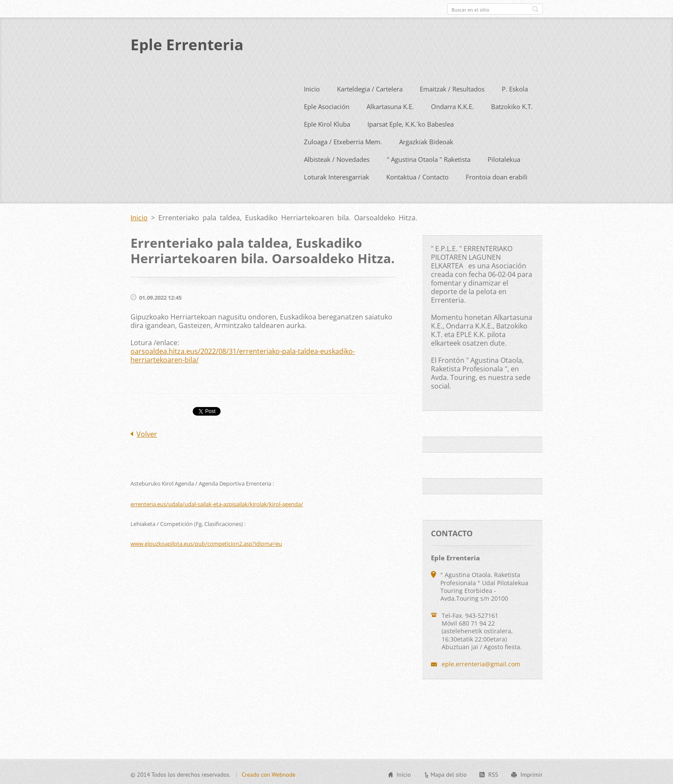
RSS (493, 773)
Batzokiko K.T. (512, 105)
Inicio (312, 87)
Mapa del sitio (449, 773)
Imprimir (532, 773)
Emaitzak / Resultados (452, 87)
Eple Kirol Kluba (327, 122)
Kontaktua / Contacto (417, 175)
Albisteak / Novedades (337, 158)
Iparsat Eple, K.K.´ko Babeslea (411, 122)
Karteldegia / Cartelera (370, 87)
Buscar (535, 9)
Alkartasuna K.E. (390, 105)
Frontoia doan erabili (497, 175)
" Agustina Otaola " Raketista (429, 158)
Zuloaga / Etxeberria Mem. (343, 140)
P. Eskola (515, 87)
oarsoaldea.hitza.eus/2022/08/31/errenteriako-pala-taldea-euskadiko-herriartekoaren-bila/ (243, 354)
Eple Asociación (327, 105)
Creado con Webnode (268, 773)
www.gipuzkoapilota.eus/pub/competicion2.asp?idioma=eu (206, 542)
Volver (147, 432)
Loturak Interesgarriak (336, 175)
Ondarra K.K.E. (452, 105)
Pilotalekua (504, 158)
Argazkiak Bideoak (426, 140)
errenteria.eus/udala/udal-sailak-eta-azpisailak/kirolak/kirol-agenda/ (217, 502)
